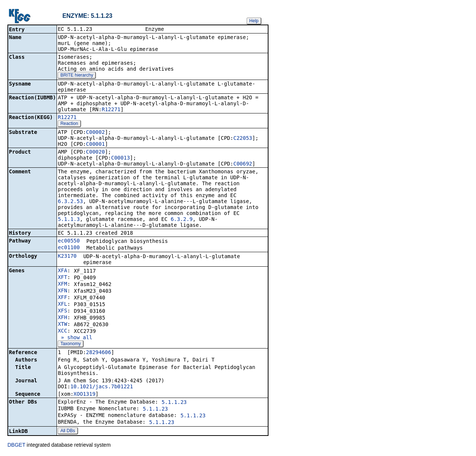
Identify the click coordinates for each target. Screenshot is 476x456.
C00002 (95, 133)
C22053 (243, 139)
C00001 (95, 145)
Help (254, 21)
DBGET (16, 446)
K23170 (67, 257)
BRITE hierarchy (77, 76)
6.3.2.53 (70, 202)
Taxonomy (70, 344)
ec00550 (69, 241)
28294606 (98, 353)
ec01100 (69, 248)
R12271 (111, 110)
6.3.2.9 (182, 220)
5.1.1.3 (69, 220)
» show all (75, 338)
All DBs (67, 431)
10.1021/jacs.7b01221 (102, 387)
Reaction (69, 124)
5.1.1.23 (174, 403)
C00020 (95, 152)
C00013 (121, 158)
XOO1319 (85, 395)
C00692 (243, 164)
